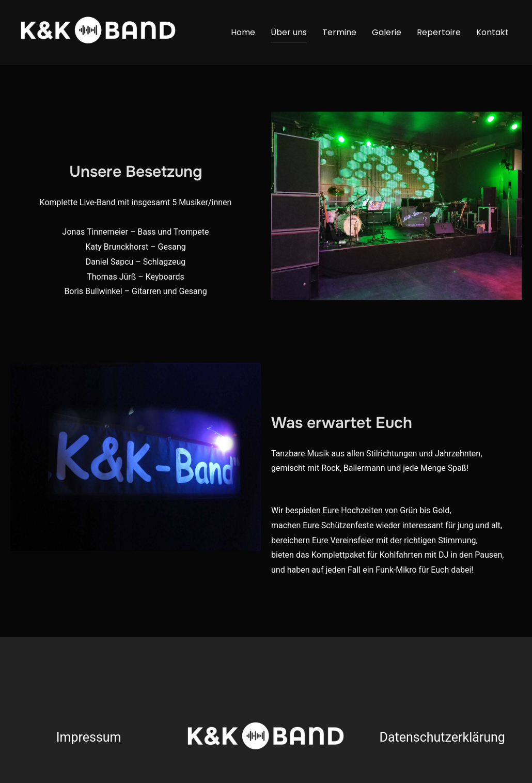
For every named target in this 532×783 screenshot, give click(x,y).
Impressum (89, 737)
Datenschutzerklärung (442, 737)
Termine (339, 32)
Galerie (387, 32)
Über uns (289, 32)
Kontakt (492, 32)
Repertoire (439, 32)
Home (243, 32)
